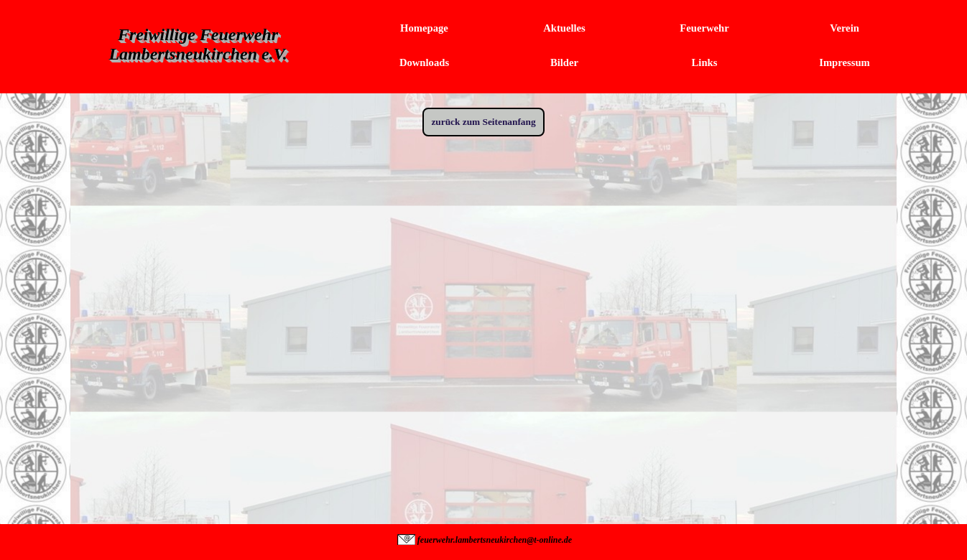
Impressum (845, 62)
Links (705, 62)
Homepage (424, 28)
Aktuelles (564, 28)
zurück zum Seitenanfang (483, 122)
